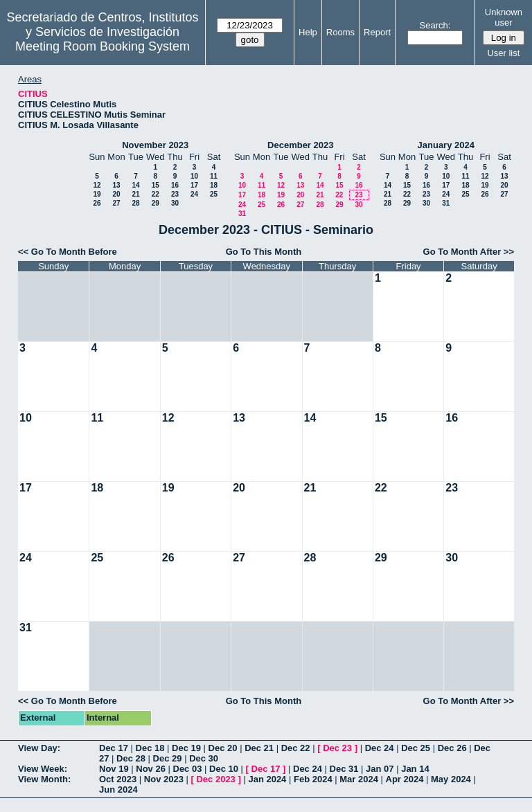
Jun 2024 (118, 790)
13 (116, 185)
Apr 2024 (405, 779)
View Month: (44, 779)
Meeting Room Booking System (103, 46)
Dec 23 (337, 748)
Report (377, 32)
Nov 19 (114, 769)
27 (116, 203)
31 (242, 214)
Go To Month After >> (469, 252)
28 (135, 203)
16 (175, 185)
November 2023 (155, 145)
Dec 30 (204, 758)
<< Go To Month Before (68, 252)
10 (194, 176)
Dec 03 (188, 769)
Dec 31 (344, 769)
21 (135, 194)
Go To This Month (264, 252)
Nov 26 (151, 769)
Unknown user (504, 17)
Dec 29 (168, 758)
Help (308, 32)
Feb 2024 (313, 779)
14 (135, 185)
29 (156, 203)
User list (503, 53)
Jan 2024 (267, 779)
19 (97, 194)
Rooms (340, 32)
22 (156, 194)
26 (97, 203)
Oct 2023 (118, 779)
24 (194, 194)
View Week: (43, 769)
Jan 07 (380, 769)
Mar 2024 (359, 779)
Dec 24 (380, 748)
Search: (435, 25)
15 (156, 185)
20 (116, 194)
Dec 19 (186, 748)
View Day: (39, 748)
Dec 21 (259, 748)
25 (214, 194)
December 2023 (300, 145)
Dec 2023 (215, 779)
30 (175, 203)
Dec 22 (296, 748)
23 (175, 194)
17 (194, 185)
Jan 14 (415, 769)
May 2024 (451, 779)
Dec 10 (224, 769)
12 (97, 185)
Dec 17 (114, 748)
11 (214, 176)
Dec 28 (131, 758)
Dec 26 (452, 748)
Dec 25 (416, 748)
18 (214, 185)
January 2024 (446, 145)
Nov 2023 (164, 779)
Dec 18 (150, 748)
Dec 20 (223, 748)
